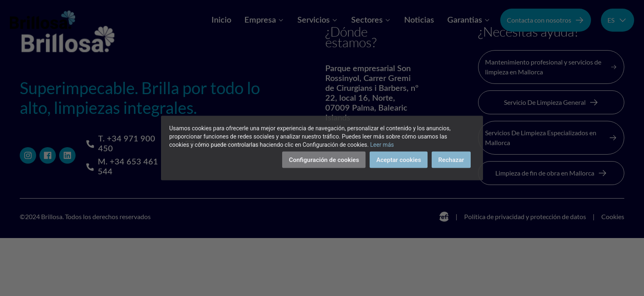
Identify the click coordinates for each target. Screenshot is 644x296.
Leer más (382, 145)
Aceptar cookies (399, 160)
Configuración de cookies (324, 160)
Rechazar (451, 160)
